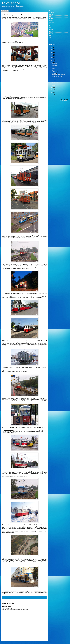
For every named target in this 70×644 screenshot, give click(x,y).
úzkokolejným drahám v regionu (9, 530)
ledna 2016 (54, 86)
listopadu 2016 (54, 65)
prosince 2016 (54, 64)
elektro (51, 18)
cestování (52, 13)
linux (51, 26)
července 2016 (54, 72)
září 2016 (53, 68)
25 (34, 121)
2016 (52, 62)
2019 (52, 57)
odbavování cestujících (28, 529)
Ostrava (9, 598)
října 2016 (54, 67)
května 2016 (54, 81)
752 (32, 471)
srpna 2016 (54, 70)
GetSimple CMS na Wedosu (57, 76)
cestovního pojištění (63, 101)
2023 (52, 51)
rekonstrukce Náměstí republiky (35, 561)
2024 (52, 49)
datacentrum (52, 15)
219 (46, 296)
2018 (52, 59)
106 (41, 346)
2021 (52, 54)
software (51, 39)
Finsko (51, 20)
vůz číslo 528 (43, 401)
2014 (52, 89)
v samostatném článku (9, 430)
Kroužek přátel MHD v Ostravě (15, 474)
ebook (51, 16)
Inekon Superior (25, 562)
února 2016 (54, 84)
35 (35, 123)
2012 (52, 92)
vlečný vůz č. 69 (22, 99)
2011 (52, 94)
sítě (50, 37)
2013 (52, 91)
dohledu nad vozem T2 (23, 19)
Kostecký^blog (11, 3)
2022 (52, 53)
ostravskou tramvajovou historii (21, 525)
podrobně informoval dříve (8, 561)
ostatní (6, 598)
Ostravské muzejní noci (28, 17)
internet (51, 24)
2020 (52, 56)
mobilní (51, 28)
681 (38, 428)
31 (45, 121)
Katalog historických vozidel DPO (33, 590)
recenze (51, 35)
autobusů (32, 527)
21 (33, 123)
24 (35, 121)
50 (11, 296)
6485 (14, 532)
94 (28, 268)
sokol (51, 41)
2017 (52, 61)
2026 (52, 46)
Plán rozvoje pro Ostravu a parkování (58, 75)
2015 (52, 88)
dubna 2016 (54, 82)
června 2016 (54, 73)
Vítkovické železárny (10, 236)
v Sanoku (22, 97)
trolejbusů (37, 527)
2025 (52, 48)
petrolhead (52, 33)
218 (43, 296)
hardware (52, 22)
